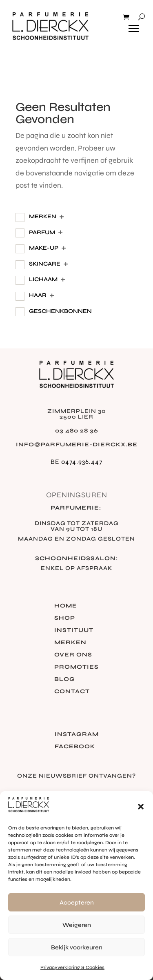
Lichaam (43, 279)
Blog (65, 680)
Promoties (76, 667)
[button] (141, 807)
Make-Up (44, 248)
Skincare (45, 264)
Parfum (42, 232)
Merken (43, 216)
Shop (65, 618)
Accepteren (77, 902)
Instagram (77, 735)
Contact (72, 692)
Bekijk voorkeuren (77, 947)
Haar (38, 295)
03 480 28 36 (77, 431)
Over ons (73, 655)
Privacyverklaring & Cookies (72, 967)
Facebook (75, 747)
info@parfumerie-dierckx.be (77, 445)
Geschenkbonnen (60, 311)
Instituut (74, 631)
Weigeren (77, 925)
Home (66, 606)
